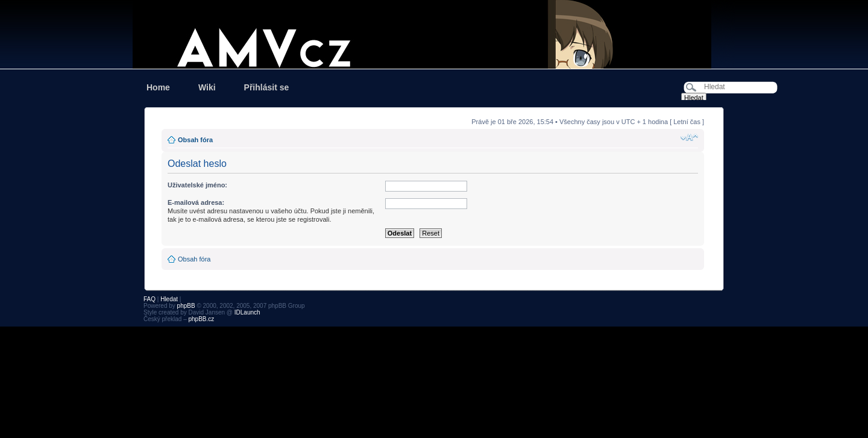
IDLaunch (247, 312)
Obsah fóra (195, 140)
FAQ (149, 299)
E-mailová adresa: (196, 202)
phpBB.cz (201, 319)
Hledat (169, 299)
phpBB (186, 306)
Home (158, 87)
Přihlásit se (267, 87)
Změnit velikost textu (689, 137)
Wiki (207, 87)
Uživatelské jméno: (197, 185)
